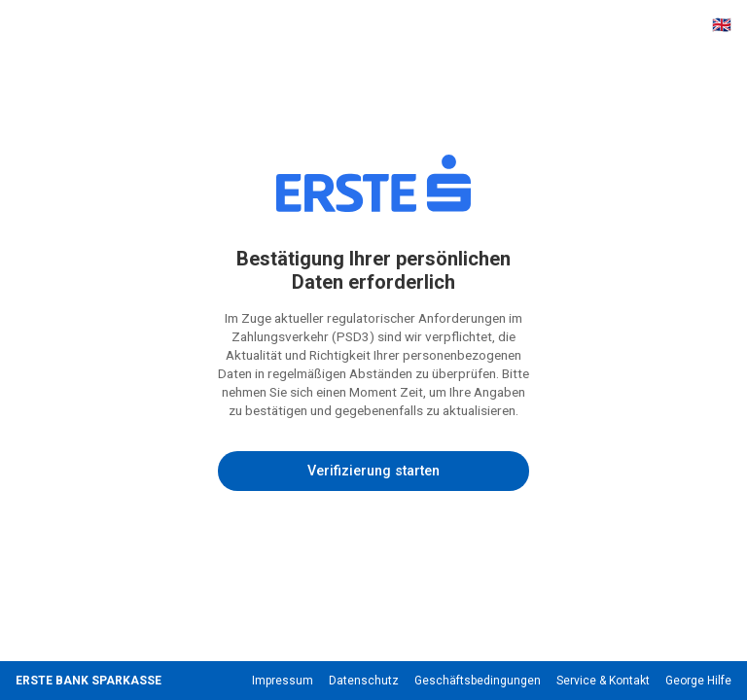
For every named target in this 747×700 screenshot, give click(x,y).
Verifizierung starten (373, 471)
